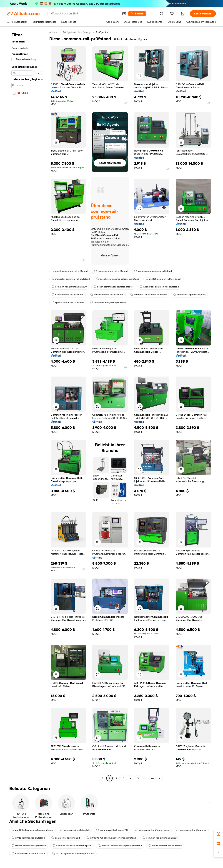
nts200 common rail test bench (163, 279)
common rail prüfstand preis (189, 295)
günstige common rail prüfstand (70, 271)
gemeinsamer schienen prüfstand (153, 271)
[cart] (172, 14)
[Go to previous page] (102, 778)
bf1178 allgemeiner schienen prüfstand (73, 854)
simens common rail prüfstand (29, 846)
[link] (218, 834)
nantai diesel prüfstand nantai (28, 854)
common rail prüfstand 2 (66, 838)
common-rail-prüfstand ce (191, 830)
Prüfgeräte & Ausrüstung (77, 32)
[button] (124, 14)
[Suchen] (137, 14)
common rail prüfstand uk (75, 830)
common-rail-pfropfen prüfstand (148, 295)
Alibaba (53, 32)
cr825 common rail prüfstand (165, 846)
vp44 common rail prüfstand (68, 302)
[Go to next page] (159, 778)
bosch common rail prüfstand (111, 271)
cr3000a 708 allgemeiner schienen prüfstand (111, 838)
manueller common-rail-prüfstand (71, 279)
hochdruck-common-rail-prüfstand (159, 287)
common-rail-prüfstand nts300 (69, 287)
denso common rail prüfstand (107, 295)
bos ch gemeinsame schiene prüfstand (118, 279)
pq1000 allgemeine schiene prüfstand (32, 830)
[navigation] (27, 406)
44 (152, 778)
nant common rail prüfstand (67, 295)
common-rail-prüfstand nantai (152, 830)
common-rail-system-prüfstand (108, 302)
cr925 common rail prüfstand (28, 838)
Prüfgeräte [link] (102, 32)
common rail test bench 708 (112, 830)
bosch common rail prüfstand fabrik (113, 287)
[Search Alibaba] (85, 14)
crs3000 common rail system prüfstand (120, 846)
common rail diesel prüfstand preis (72, 846)
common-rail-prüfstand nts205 (160, 838)
